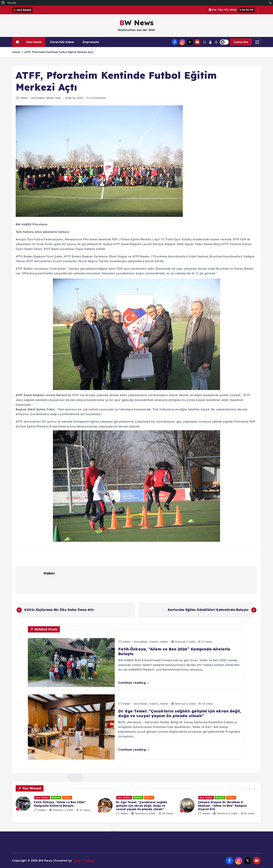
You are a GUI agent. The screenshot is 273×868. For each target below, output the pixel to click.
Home (16, 52)
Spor (58, 98)
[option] (55, 804)
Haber (22, 98)
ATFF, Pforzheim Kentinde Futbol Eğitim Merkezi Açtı (59, 52)
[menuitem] (3, 3)
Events (154, 642)
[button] (250, 789)
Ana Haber (34, 42)
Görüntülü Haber (62, 42)
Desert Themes (84, 861)
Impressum (91, 42)
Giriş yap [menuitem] (12, 3)
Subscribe (241, 42)
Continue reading (134, 683)
